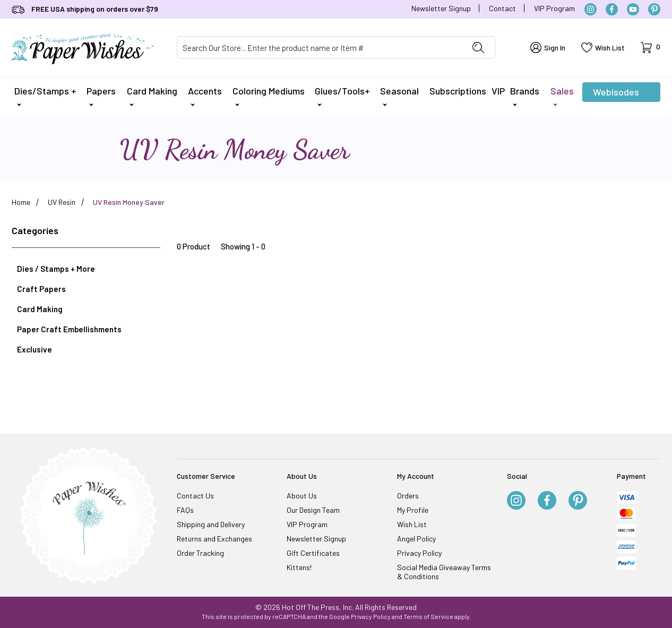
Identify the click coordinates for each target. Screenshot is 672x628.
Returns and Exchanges (214, 539)
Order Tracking (200, 553)
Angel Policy (416, 539)
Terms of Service (428, 616)
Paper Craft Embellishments (69, 329)
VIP (498, 91)
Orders (408, 496)
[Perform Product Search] (478, 48)
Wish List (412, 524)
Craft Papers (41, 289)
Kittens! (299, 567)
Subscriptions (458, 91)
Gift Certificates (313, 553)
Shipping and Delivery (211, 524)
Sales (562, 96)
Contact (502, 8)
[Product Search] (320, 48)
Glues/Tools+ (342, 96)
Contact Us (195, 496)
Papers (101, 96)
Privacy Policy (419, 553)
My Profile (413, 510)
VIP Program (554, 8)
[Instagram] (591, 9)
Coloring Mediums (269, 96)
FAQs (185, 510)
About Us (302, 496)
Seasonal (399, 96)
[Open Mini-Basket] (651, 48)
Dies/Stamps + (45, 96)
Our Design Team (313, 510)
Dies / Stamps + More (56, 269)
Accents (205, 96)
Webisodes (616, 94)
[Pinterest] (654, 9)
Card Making (152, 96)
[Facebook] (612, 9)
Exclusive (35, 349)
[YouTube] (633, 9)
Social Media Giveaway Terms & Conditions (444, 572)
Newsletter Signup (441, 8)
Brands (525, 96)
